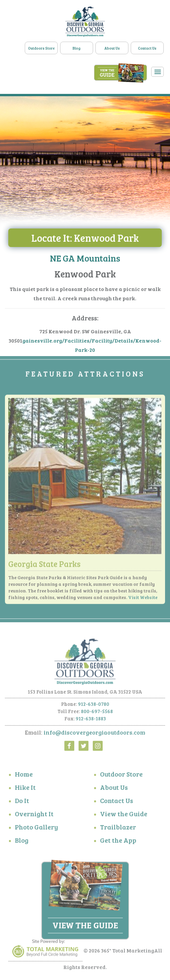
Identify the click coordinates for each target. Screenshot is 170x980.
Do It (22, 803)
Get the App (118, 843)
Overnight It (34, 816)
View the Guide (124, 816)
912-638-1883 (91, 721)
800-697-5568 (97, 714)
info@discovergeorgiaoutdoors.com (94, 735)
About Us (112, 48)
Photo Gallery (36, 830)
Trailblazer (118, 830)
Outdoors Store (41, 48)
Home (24, 777)
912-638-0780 (94, 706)
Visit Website (143, 600)
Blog (77, 48)
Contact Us (147, 48)
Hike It (25, 790)
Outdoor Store (121, 777)
